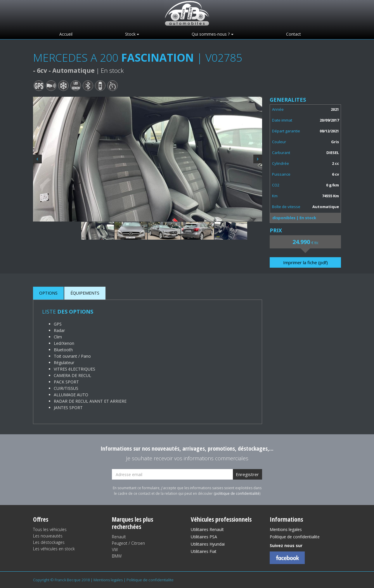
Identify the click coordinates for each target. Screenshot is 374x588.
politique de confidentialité (237, 493)
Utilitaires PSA (204, 537)
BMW (117, 556)
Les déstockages (49, 542)
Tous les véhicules (50, 529)
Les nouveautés (48, 536)
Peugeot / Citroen (128, 543)
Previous (37, 159)
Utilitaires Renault (207, 529)
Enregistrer (247, 474)
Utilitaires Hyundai (208, 544)
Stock (130, 34)
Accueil (66, 34)
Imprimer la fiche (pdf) (305, 262)
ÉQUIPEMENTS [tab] (85, 293)
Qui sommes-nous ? (211, 34)
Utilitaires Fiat (204, 551)
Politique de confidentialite (295, 537)
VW (115, 550)
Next (258, 159)
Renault (119, 537)
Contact (294, 34)
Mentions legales (286, 529)
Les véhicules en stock (54, 549)
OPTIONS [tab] (48, 293)
